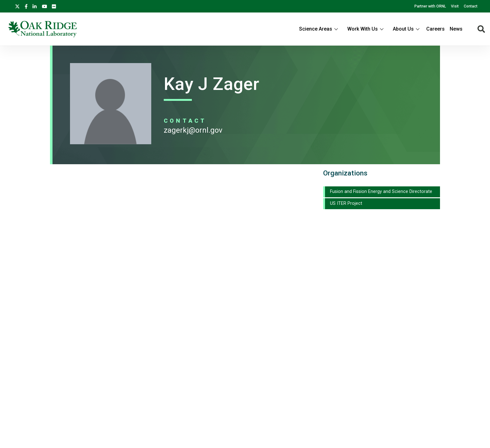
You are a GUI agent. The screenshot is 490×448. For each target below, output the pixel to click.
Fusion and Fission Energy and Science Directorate (381, 192)
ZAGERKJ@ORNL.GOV (193, 130)
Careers (435, 29)
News (456, 29)
